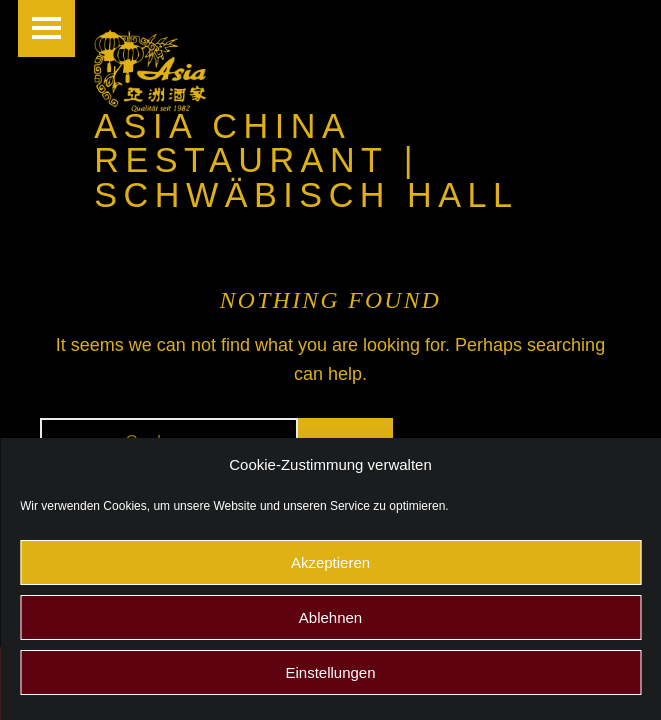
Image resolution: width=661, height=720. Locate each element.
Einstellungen (330, 672)
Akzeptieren (330, 562)
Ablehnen (330, 617)
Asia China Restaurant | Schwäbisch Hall (306, 160)
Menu (47, 29)
